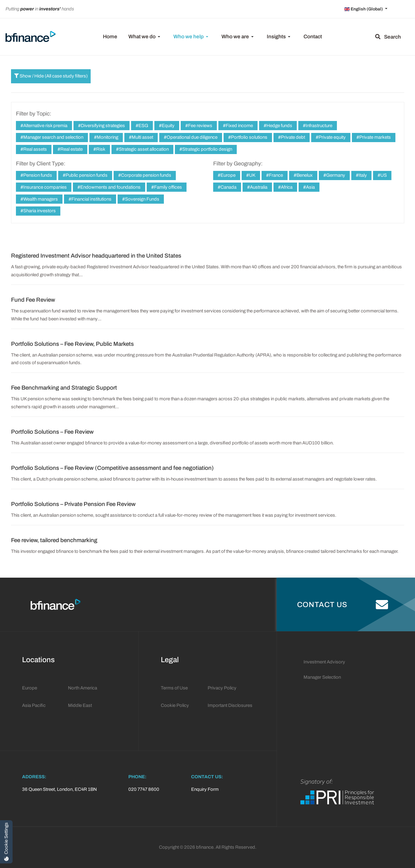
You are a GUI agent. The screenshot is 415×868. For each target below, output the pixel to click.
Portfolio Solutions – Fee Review (52, 432)
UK (252, 175)
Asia (310, 187)
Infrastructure (319, 126)
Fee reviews (200, 126)
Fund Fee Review (33, 300)
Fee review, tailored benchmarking (54, 540)
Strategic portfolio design (207, 149)
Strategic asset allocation (143, 149)
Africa (286, 187)
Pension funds (37, 175)
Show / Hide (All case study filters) (51, 76)
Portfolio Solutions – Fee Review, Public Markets (72, 344)
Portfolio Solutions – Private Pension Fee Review (73, 504)
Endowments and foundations (110, 187)
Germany (335, 175)
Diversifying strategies (102, 126)
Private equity (332, 137)
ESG (143, 126)
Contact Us (343, 605)
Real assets (35, 149)
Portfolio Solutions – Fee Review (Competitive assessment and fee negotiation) (112, 468)
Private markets (375, 137)
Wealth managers (40, 199)
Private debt (292, 137)
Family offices (168, 187)
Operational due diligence (192, 137)
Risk (100, 149)
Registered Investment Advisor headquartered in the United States (96, 256)
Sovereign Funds (142, 199)
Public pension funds (86, 175)
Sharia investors (39, 211)
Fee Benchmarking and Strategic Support (64, 388)
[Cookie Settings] (6, 842)
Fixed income (239, 126)
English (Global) (364, 9)
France (275, 175)
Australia (258, 187)
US (383, 175)
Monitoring (107, 137)
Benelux (304, 175)
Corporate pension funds (146, 175)
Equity (168, 126)
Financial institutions (91, 199)
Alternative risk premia (45, 126)
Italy (362, 175)
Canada (228, 187)
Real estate (71, 149)
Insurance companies (45, 187)
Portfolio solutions (249, 137)
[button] (145, 37)
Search (388, 37)
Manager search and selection (53, 137)
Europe (228, 175)
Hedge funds (279, 126)
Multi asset (142, 137)
